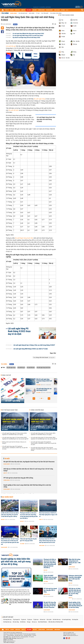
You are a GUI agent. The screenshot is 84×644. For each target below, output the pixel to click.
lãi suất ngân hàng (40, 99)
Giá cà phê (49, 620)
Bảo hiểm (32, 13)
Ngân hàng (13, 13)
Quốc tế (5, 473)
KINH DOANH (57, 10)
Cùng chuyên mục (37, 410)
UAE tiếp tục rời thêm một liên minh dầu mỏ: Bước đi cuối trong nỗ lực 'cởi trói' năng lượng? (28, 470)
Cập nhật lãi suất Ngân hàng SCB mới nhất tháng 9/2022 (26, 37)
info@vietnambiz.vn (11, 641)
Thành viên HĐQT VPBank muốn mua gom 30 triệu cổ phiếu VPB (50, 577)
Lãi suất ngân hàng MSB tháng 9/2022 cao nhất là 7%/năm (31, 349)
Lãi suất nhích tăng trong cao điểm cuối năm (37, 380)
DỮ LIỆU (63, 10)
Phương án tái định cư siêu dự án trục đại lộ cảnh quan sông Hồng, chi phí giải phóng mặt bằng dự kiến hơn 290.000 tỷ (29, 516)
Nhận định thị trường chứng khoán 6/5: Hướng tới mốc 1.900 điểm (75, 562)
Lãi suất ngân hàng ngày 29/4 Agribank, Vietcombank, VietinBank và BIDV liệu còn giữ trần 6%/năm (15, 448)
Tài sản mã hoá (23, 13)
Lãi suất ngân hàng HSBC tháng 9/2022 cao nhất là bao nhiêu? (28, 35)
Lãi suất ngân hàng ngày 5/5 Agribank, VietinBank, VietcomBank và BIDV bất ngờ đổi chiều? (14, 428)
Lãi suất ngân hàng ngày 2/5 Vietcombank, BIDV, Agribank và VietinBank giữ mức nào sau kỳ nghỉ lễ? (15, 438)
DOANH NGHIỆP (49, 10)
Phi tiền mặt (45, 13)
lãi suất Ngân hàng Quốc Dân (24, 238)
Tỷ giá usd (24, 620)
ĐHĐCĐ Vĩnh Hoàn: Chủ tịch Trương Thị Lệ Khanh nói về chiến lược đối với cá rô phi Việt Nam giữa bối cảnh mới (10, 542)
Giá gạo (29, 622)
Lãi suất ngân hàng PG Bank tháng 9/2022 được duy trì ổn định (19, 331)
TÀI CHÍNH (29, 10)
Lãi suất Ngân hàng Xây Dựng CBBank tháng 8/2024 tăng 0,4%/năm (38, 390)
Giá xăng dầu (75, 620)
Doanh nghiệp (7, 464)
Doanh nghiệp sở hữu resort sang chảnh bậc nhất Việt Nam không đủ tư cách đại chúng (27, 486)
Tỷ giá (38, 13)
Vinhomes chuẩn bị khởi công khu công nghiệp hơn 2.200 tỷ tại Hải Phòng (75, 578)
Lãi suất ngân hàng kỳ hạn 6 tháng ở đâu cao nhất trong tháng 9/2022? (34, 345)
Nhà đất (3, 520)
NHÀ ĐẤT (35, 10)
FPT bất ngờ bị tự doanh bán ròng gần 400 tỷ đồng (18, 478)
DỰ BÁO (12, 10)
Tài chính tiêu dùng (56, 13)
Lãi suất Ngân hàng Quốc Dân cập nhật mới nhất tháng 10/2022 (46, 119)
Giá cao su (34, 622)
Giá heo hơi (43, 620)
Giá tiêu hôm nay (57, 620)
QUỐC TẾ (23, 10)
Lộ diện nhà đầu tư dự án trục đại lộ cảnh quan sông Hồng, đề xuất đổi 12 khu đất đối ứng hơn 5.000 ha (10, 515)
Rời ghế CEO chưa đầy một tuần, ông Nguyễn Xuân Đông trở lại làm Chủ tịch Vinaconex (29, 462)
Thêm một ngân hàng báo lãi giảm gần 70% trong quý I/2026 (28, 540)
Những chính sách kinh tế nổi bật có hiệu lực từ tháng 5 (14, 443)
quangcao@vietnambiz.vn (72, 635)
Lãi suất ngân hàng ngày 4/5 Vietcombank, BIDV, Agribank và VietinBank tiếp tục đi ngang (15, 434)
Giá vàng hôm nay (7, 620)
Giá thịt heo (23, 622)
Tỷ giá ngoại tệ (16, 620)
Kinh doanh (42, 546)
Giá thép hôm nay (7, 622)
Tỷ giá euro (36, 620)
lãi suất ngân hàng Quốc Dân (44, 367)
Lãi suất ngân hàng (13, 401)
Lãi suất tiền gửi (11, 46)
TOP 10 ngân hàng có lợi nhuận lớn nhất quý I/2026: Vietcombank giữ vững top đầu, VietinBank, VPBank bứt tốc (20, 602)
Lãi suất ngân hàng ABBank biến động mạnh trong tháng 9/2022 (28, 34)
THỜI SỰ (7, 10)
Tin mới (7, 459)
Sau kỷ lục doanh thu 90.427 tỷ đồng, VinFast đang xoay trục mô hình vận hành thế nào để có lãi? (47, 541)
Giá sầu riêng (16, 622)
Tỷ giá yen (30, 620)
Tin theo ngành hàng (66, 15)
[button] (34, 398)
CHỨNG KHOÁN (41, 10)
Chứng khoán (7, 480)
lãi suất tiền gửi (21, 367)
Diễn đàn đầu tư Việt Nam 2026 (56, 622)
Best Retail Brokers (43, 622)
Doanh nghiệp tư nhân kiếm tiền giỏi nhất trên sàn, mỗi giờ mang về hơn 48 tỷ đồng (16, 562)
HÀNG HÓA (17, 10)
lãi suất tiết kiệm (14, 110)
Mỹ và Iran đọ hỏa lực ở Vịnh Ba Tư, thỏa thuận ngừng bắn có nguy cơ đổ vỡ (48, 515)
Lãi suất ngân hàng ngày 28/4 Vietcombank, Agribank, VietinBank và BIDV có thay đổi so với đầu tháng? (44, 449)
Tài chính (5, 13)
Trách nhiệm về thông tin (9, 642)
